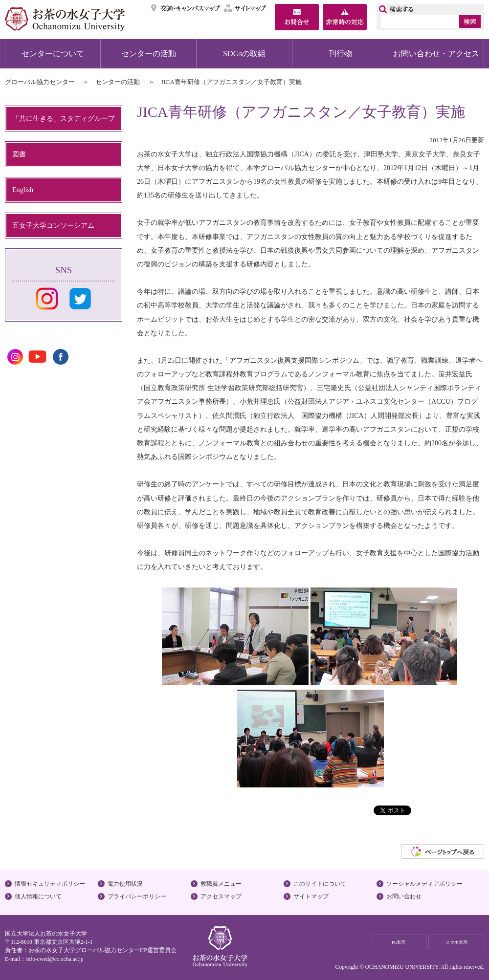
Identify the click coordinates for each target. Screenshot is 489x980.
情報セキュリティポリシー (50, 884)
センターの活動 (149, 54)
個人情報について (38, 896)
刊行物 (340, 54)
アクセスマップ (221, 896)
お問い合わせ (404, 896)
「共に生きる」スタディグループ (64, 118)
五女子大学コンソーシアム (53, 225)
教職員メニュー (221, 884)
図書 (19, 154)
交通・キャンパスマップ (186, 8)
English (23, 190)
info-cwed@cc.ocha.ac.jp (55, 959)
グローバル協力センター (40, 82)
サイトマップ (245, 8)
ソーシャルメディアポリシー (424, 884)
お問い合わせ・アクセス (436, 54)
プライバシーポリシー (137, 896)
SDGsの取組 (244, 54)
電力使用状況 (125, 884)
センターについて (53, 54)
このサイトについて (320, 884)
